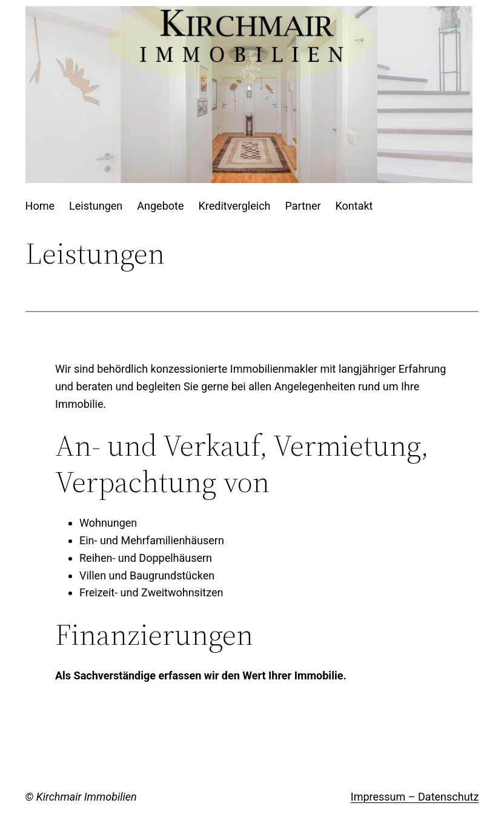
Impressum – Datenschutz (415, 797)
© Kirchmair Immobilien (81, 797)
